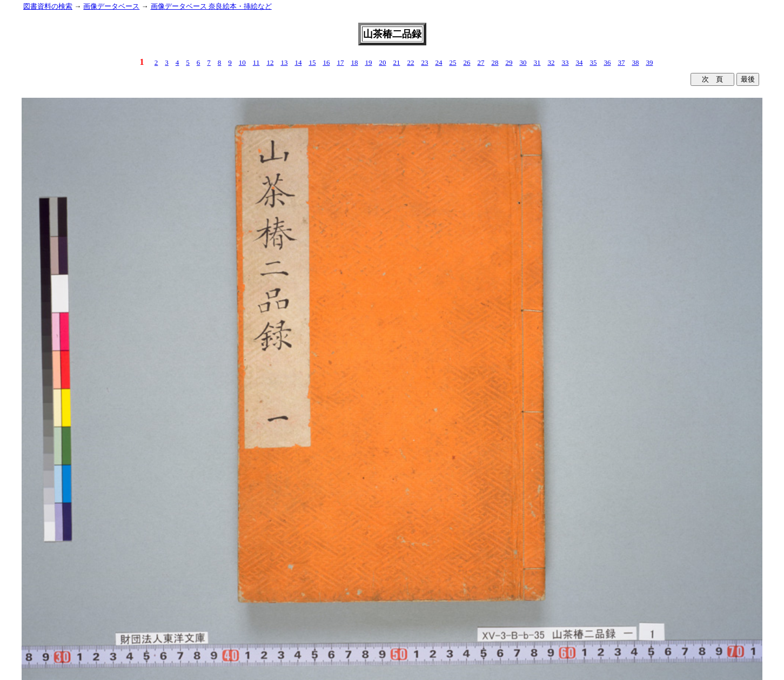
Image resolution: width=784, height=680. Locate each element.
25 (453, 62)
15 (312, 62)
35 (593, 62)
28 (495, 62)
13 (284, 62)
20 (382, 62)
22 (410, 62)
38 (635, 62)
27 (481, 62)
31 (537, 62)
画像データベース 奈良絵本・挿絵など (211, 6)
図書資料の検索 (48, 6)
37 (621, 62)
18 (354, 62)
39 (649, 62)
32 (551, 62)
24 (438, 62)
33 (565, 62)
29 (509, 62)
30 (523, 62)
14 (298, 62)
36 (607, 62)
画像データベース (111, 6)
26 (467, 62)
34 (579, 62)
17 (340, 62)
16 (326, 62)
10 (242, 62)
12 (270, 62)
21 (396, 62)
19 (368, 62)
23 (424, 62)
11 (256, 62)
